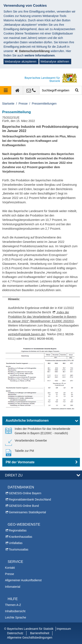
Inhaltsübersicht (15, 611)
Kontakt (10, 568)
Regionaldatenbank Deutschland (30, 499)
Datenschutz (15, 633)
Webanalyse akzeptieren (20, 61)
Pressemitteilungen (44, 104)
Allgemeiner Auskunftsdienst (23, 580)
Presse (23, 104)
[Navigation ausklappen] (6, 90)
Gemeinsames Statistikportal (27, 512)
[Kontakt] (31, 90)
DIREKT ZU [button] (14, 475)
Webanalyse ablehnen (55, 61)
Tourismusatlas (19, 549)
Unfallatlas (16, 543)
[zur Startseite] (17, 90)
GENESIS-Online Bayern (25, 493)
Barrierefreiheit (40, 633)
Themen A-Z (13, 605)
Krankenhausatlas (21, 537)
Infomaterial (13, 587)
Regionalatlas (18, 530)
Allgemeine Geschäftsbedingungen (30, 638)
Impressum (64, 629)
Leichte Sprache (16, 617)
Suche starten (76, 90)
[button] (41, 421)
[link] (41, 431)
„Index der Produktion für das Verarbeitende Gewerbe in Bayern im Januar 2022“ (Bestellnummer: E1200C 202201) (42, 317)
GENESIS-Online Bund (24, 506)
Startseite (8, 104)
